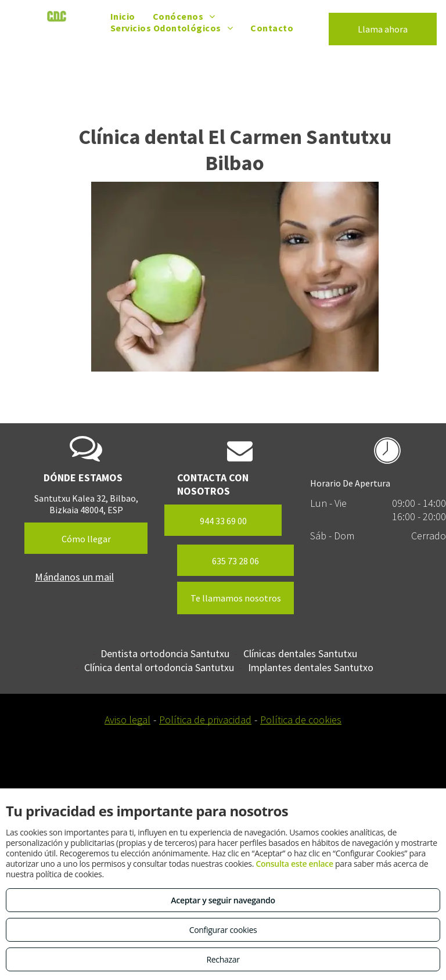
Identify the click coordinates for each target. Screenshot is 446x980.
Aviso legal (127, 720)
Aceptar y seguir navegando (223, 900)
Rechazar (223, 959)
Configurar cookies (223, 930)
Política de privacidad (205, 720)
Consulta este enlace (294, 864)
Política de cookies (301, 720)
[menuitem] (123, 16)
